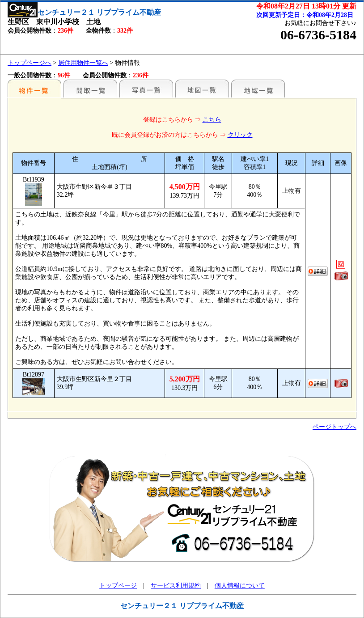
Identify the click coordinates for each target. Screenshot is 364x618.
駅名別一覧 (34, 89)
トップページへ (30, 63)
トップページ (118, 586)
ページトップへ (334, 427)
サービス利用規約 (176, 586)
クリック (240, 135)
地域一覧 (258, 89)
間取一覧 (90, 89)
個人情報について (240, 586)
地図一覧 (202, 89)
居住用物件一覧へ (83, 63)
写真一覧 (146, 89)
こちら (212, 120)
